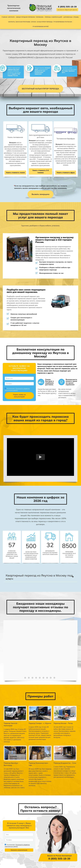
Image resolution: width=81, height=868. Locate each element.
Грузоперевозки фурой (40, 26)
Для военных (68, 17)
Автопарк (11, 17)
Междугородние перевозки (26, 17)
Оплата (34, 22)
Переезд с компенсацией (53, 17)
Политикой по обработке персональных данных (17, 392)
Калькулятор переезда (45, 22)
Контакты (12, 22)
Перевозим (40, 17)
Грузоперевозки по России (63, 22)
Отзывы (76, 17)
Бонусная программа (23, 22)
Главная (4, 17)
